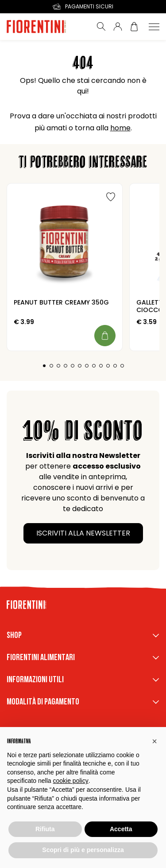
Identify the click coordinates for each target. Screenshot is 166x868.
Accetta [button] (121, 829)
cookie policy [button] (71, 781)
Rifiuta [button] (45, 829)
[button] (154, 741)
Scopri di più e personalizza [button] (83, 850)
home (120, 128)
